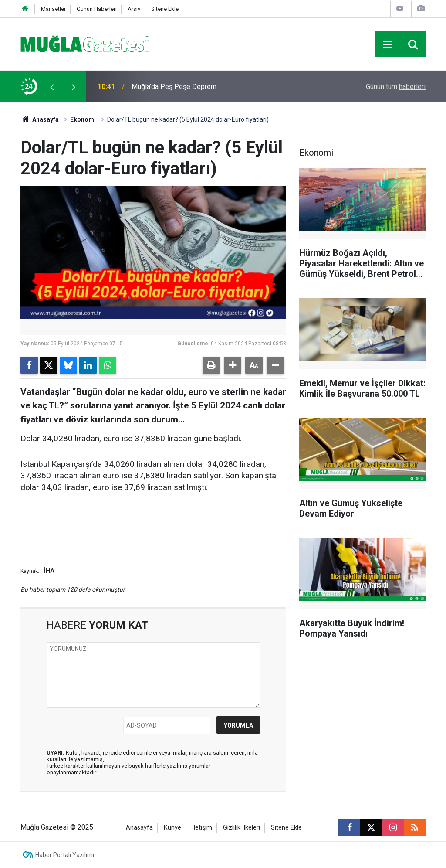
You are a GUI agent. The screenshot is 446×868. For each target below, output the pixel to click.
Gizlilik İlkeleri (242, 828)
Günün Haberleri (97, 9)
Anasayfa (40, 119)
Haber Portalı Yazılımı (65, 855)
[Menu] (387, 44)
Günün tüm (396, 87)
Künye (172, 828)
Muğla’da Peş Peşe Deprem (174, 87)
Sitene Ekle (165, 9)
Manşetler (53, 9)
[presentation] (52, 87)
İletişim (202, 828)
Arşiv (134, 9)
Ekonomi (83, 119)
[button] (233, 365)
